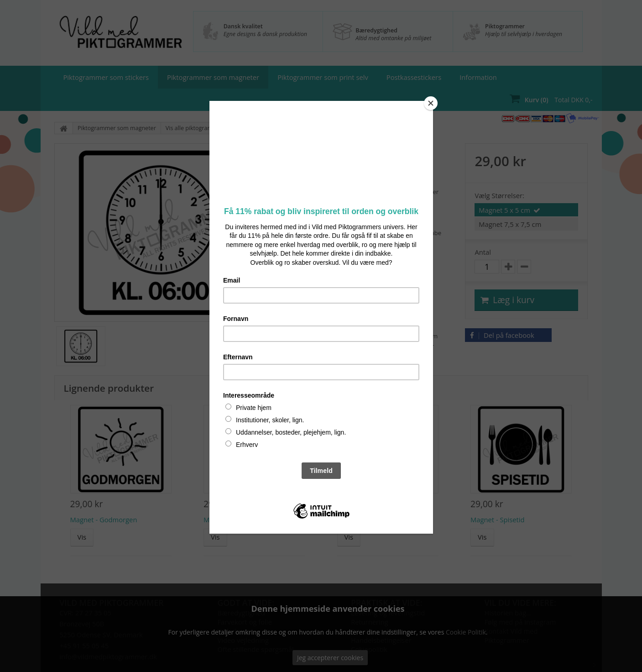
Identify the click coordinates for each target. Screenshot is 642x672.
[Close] (431, 103)
